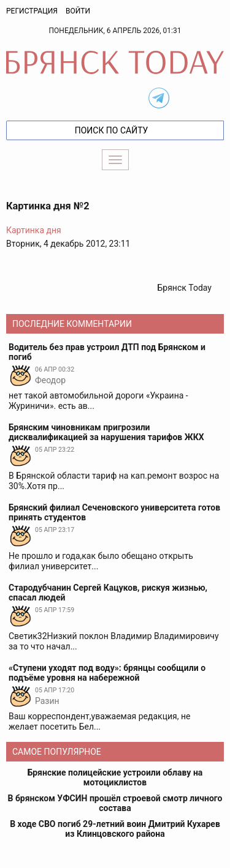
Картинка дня (34, 230)
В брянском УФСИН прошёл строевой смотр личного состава (115, 803)
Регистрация (32, 11)
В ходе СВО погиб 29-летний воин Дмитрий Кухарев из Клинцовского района (115, 829)
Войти (78, 11)
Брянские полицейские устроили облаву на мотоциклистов (115, 777)
